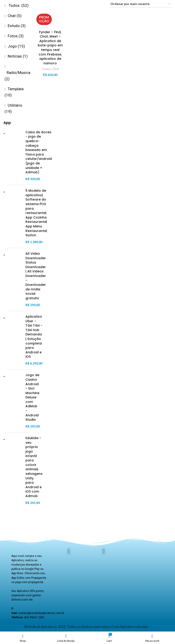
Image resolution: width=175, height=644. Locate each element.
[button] (69, 551)
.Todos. (46, 69)
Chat (56, 69)
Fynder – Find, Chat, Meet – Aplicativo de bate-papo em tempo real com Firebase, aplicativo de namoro (50, 48)
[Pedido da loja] (141, 4)
